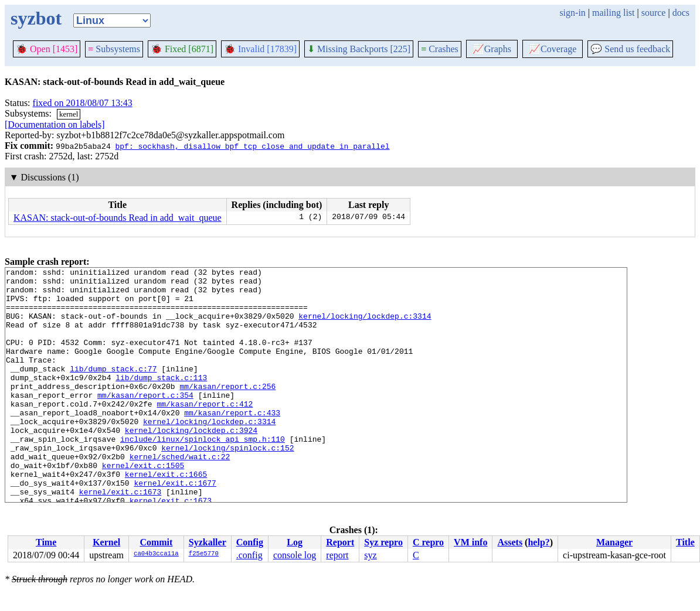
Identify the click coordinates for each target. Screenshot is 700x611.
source (654, 13)
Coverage (553, 49)
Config (250, 542)
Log (295, 542)
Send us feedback (630, 49)
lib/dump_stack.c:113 (161, 400)
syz (370, 555)
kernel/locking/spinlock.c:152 (227, 484)
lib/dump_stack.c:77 (113, 390)
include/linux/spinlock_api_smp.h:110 (203, 474)
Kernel (106, 542)
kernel (69, 114)
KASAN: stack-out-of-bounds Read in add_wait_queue (118, 218)
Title (685, 542)
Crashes (440, 49)
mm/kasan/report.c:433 (232, 442)
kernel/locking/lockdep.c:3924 (191, 463)
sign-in (572, 13)
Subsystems (114, 49)
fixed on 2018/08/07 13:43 (83, 103)
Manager (614, 542)
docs (681, 13)
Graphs (492, 49)
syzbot (36, 18)
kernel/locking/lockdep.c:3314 (365, 326)
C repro (428, 542)
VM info (470, 542)
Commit (156, 542)
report (337, 555)
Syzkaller (208, 542)
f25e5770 (204, 554)
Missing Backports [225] (359, 49)
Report (340, 542)
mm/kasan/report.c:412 (205, 432)
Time (46, 542)
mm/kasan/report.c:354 (145, 421)
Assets (510, 542)
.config (249, 555)
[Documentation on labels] (55, 124)
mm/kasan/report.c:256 (227, 411)
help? (538, 542)
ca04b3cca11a (156, 554)
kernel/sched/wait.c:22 (180, 495)
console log (295, 555)
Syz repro (383, 542)
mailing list (613, 13)
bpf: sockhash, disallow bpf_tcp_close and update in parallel (252, 146)
